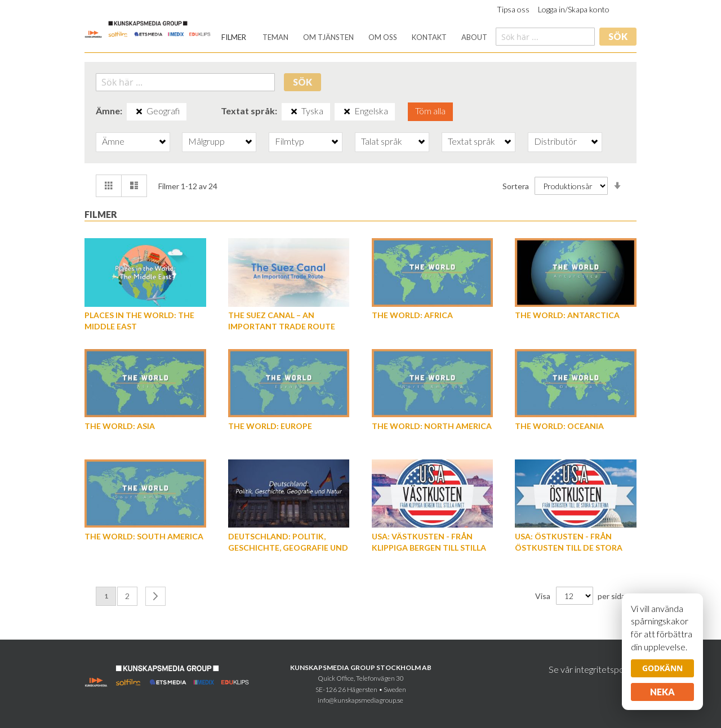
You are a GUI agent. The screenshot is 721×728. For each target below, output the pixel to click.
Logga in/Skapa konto (574, 9)
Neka (662, 692)
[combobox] (545, 37)
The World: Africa (412, 315)
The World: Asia (120, 426)
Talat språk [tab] (382, 141)
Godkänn (662, 668)
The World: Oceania (559, 426)
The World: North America (432, 426)
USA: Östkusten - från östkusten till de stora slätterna (569, 548)
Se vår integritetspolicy (593, 669)
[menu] (354, 37)
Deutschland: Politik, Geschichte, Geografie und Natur (288, 548)
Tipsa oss (513, 9)
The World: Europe (270, 426)
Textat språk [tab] (471, 141)
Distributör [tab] (555, 141)
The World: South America (144, 536)
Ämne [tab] (113, 141)
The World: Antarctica (567, 315)
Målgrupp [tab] (206, 141)
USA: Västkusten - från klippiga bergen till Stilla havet (429, 548)
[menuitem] (234, 37)
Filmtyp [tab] (290, 141)
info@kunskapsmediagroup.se (360, 700)
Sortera (516, 186)
